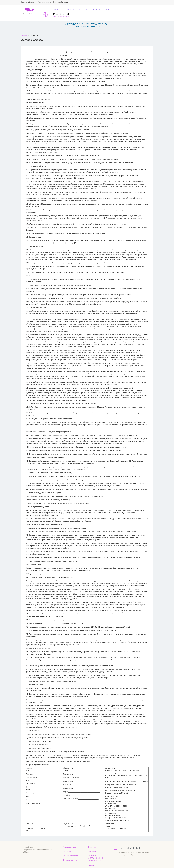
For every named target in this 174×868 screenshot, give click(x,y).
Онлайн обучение (62, 2)
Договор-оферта (71, 856)
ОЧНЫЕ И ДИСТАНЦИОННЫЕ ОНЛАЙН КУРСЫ (96, 854)
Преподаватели (45, 2)
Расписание (62, 10)
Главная (24, 30)
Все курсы (77, 10)
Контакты (104, 10)
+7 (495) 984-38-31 (142, 9)
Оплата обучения (29, 2)
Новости (91, 10)
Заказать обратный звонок (142, 12)
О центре (48, 10)
